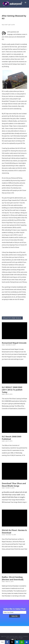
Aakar (16, 636)
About (20, 636)
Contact (25, 636)
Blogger (21, 638)
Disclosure (9, 638)
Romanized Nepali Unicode (14, 343)
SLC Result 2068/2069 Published (12, 438)
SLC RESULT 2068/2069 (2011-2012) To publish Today (12, 390)
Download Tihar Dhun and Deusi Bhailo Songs (14, 485)
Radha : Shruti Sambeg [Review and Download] (13, 578)
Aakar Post (4, 636)
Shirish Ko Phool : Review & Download (14, 531)
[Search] (22, 2)
